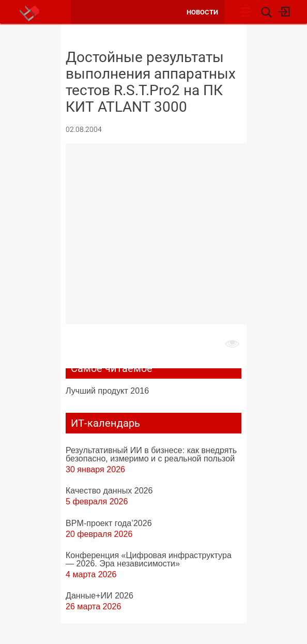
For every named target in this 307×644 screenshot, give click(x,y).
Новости (202, 12)
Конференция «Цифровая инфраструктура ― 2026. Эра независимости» (149, 559)
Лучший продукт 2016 (107, 391)
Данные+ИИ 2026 (99, 595)
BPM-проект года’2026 (109, 523)
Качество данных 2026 (109, 490)
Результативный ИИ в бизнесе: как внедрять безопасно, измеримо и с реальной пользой (151, 454)
